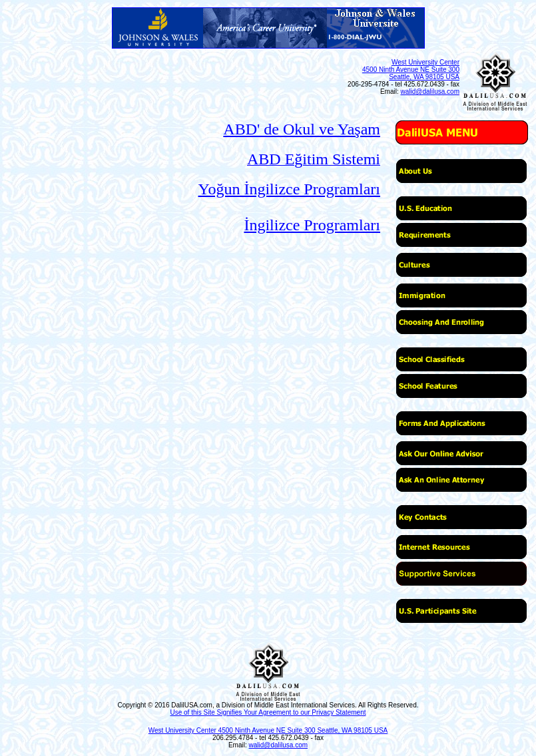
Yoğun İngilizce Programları (289, 189)
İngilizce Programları (312, 225)
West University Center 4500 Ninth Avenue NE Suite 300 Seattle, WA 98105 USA (411, 70)
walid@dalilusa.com (430, 92)
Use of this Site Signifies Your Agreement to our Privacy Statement (268, 712)
